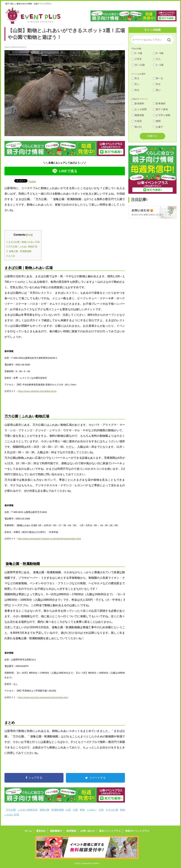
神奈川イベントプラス (137, 831)
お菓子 (158, 127)
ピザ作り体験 (162, 115)
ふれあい (92, 810)
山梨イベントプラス (35, 15)
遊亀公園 (44, 810)
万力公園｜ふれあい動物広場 (22, 247)
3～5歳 (137, 53)
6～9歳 (158, 53)
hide (29, 235)
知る (136, 90)
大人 (157, 59)
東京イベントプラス (110, 831)
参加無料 (138, 103)
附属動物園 (58, 810)
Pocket (32, 182)
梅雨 (157, 121)
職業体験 (138, 115)
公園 (75, 810)
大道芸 (137, 121)
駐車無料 (159, 103)
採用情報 (71, 831)
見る (136, 78)
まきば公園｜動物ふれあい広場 (23, 242)
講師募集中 (56, 831)
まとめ (11, 256)
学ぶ (136, 84)
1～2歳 (158, 65)
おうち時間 (139, 109)
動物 (82, 810)
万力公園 (11, 810)
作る (157, 84)
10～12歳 (138, 65)
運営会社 (41, 831)
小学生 (137, 59)
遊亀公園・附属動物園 (19, 251)
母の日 (137, 127)
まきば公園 (112, 810)
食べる (158, 78)
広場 (101, 810)
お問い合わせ (88, 831)
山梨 (68, 810)
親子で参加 (161, 109)
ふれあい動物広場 (28, 810)
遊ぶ (157, 90)
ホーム (28, 831)
